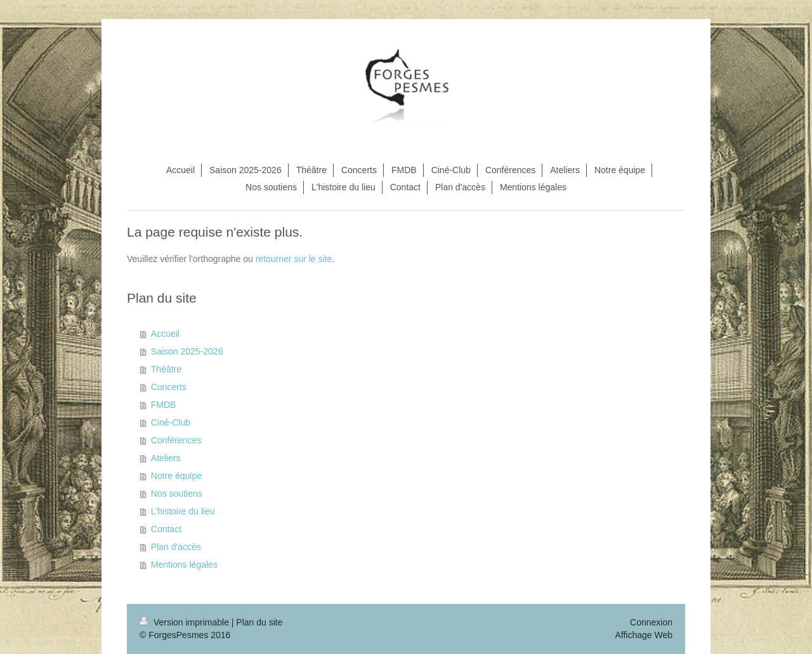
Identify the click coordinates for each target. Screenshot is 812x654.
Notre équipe (176, 476)
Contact (166, 529)
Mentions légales (184, 565)
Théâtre (166, 369)
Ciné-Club (171, 422)
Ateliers (166, 458)
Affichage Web (644, 635)
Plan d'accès (176, 547)
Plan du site (259, 622)
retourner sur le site (294, 259)
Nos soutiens (177, 494)
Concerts (169, 387)
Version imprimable (186, 622)
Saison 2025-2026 (187, 351)
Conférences (176, 440)
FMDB (164, 405)
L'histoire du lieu (183, 511)
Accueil (165, 334)
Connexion (651, 622)
